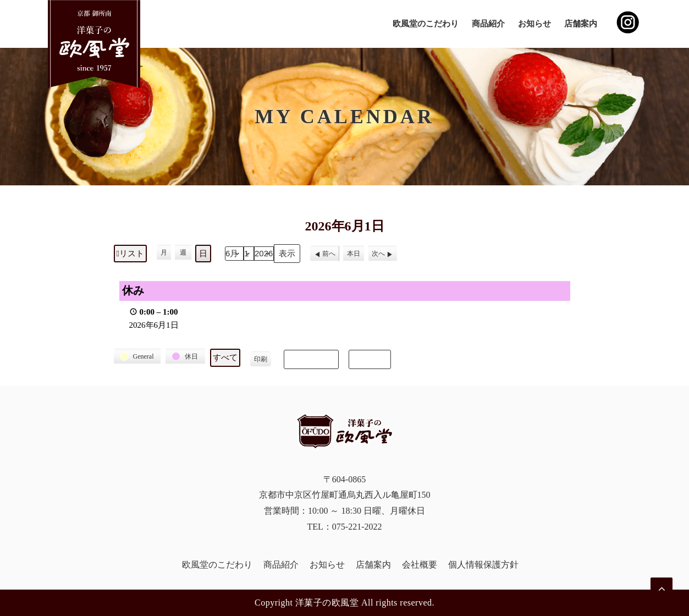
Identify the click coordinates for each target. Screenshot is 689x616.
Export (370, 359)
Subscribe (311, 359)
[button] (137, 356)
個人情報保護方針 (483, 565)
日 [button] (203, 254)
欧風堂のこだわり (426, 24)
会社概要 (420, 565)
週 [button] (183, 252)
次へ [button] (378, 254)
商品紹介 (488, 24)
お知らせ (534, 24)
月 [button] (164, 252)
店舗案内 (581, 24)
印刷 (260, 361)
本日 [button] (354, 254)
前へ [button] (329, 254)
